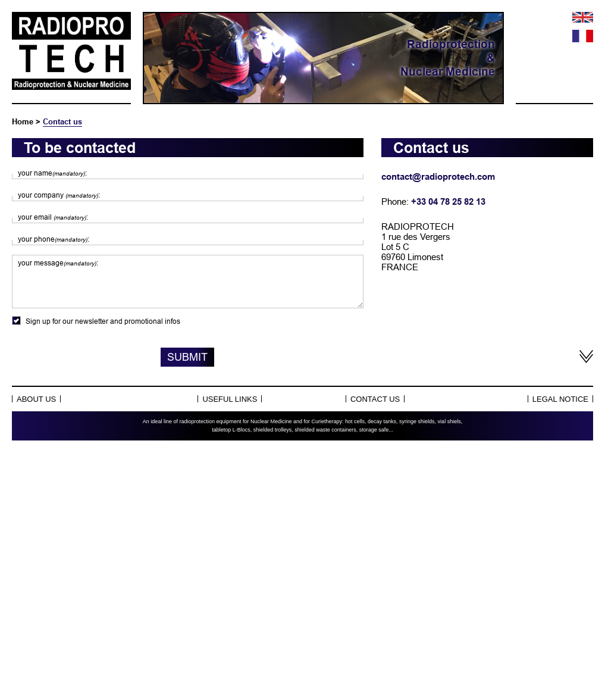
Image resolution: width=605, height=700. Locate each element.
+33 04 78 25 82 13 (448, 202)
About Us (36, 399)
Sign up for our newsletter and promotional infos (188, 321)
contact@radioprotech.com (438, 177)
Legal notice (560, 399)
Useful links (230, 399)
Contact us (62, 121)
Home (23, 121)
